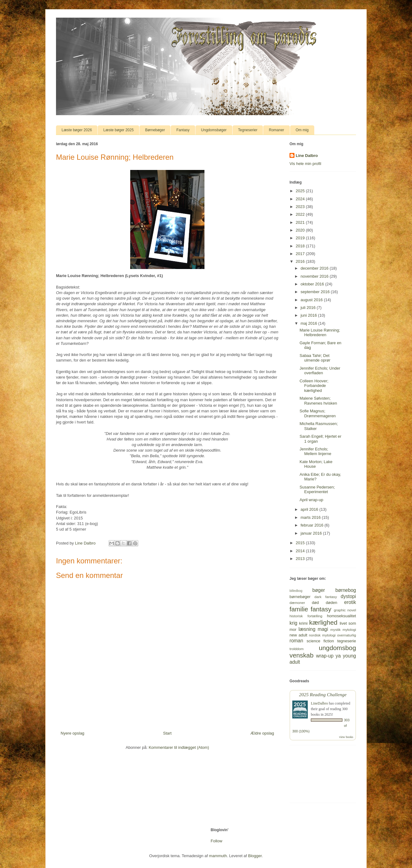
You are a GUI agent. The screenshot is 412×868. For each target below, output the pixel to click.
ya (338, 656)
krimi (303, 623)
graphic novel (345, 610)
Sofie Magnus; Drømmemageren (318, 413)
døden (331, 603)
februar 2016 (313, 525)
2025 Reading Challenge (323, 694)
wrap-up (325, 656)
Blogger (255, 856)
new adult (298, 635)
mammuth (218, 856)
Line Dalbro (307, 156)
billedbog (296, 591)
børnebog (346, 590)
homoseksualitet (341, 616)
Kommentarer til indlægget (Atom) (179, 747)
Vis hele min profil (305, 164)
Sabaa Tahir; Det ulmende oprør (315, 358)
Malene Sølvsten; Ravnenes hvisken (318, 401)
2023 (301, 207)
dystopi (348, 596)
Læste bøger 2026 (77, 130)
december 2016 (315, 268)
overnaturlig (347, 635)
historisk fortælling (306, 616)
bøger (319, 590)
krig (293, 623)
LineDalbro (319, 703)
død (315, 603)
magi (323, 629)
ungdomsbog (337, 648)
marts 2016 (311, 517)
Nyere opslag (73, 733)
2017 (301, 254)
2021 (301, 222)
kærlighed (323, 622)
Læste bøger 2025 (118, 130)
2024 (301, 199)
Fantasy (183, 130)
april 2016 (310, 509)
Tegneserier (248, 130)
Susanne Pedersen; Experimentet (317, 490)
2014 (301, 551)
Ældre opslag (262, 733)
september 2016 (316, 292)
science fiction (320, 641)
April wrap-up (311, 500)
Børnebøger (155, 130)
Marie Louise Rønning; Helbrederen (320, 333)
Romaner (276, 130)
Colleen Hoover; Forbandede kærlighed (314, 386)
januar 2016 (312, 533)
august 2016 (312, 300)
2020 (301, 230)
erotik (350, 602)
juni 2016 (309, 315)
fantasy (321, 609)
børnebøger (300, 597)
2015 (301, 543)
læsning (307, 629)
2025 (301, 191)
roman (296, 641)
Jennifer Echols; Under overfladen (320, 371)
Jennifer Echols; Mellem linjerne (315, 451)
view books (346, 737)
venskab (301, 655)
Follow (217, 841)
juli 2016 (309, 308)
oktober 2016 (313, 284)
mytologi (349, 629)
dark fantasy (326, 597)
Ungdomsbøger (214, 130)
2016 (301, 261)
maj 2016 (309, 323)
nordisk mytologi (322, 635)
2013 (301, 559)
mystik (335, 629)
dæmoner (297, 603)
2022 (301, 214)
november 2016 (315, 276)
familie (299, 609)
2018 (301, 246)
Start (167, 733)
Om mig (302, 130)
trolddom (296, 649)
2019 (301, 238)
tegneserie (347, 641)
